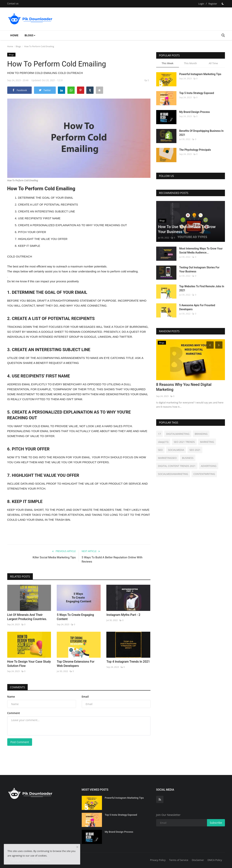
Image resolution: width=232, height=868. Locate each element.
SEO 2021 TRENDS (184, 442)
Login (201, 4)
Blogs (18, 46)
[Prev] (209, 345)
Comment (14, 713)
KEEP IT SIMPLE (29, 246)
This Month (190, 63)
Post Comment (20, 742)
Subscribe (216, 823)
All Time (213, 63)
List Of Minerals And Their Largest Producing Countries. (27, 617)
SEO (160, 450)
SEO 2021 (195, 450)
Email (85, 697)
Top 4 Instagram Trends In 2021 (128, 662)
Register (213, 4)
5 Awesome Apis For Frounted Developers (197, 307)
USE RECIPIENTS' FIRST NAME (39, 218)
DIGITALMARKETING (178, 434)
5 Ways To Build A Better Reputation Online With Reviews (112, 560)
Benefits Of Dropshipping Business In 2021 (201, 133)
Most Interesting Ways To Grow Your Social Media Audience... (201, 251)
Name (11, 697)
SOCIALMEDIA (176, 450)
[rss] (160, 799)
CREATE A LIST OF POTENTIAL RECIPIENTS (48, 204)
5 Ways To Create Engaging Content (75, 617)
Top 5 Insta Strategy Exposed (197, 93)
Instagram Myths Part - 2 (123, 615)
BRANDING (201, 434)
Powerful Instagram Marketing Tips (200, 74)
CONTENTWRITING (204, 474)
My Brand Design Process (195, 112)
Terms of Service (179, 860)
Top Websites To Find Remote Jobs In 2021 (202, 288)
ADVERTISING (209, 466)
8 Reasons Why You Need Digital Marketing (184, 387)
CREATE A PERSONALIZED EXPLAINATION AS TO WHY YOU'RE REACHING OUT (72, 225)
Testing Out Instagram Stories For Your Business (199, 269)
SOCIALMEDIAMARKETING (173, 474)
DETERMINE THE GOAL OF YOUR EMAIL (46, 198)
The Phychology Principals (195, 150)
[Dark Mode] (223, 4)
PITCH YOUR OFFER (32, 232)
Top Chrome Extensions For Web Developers (76, 664)
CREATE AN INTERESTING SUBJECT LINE (46, 211)
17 (160, 434)
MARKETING (207, 442)
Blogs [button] (30, 35)
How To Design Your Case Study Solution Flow (29, 664)
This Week (168, 63)
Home (14, 35)
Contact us (13, 4)
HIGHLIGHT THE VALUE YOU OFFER (43, 239)
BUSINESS (188, 458)
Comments (18, 687)
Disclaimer (198, 860)
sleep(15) (163, 442)
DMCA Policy (215, 860)
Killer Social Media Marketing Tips (54, 557)
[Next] (219, 345)
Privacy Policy (158, 860)
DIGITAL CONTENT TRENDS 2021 (177, 466)
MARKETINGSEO (167, 458)
